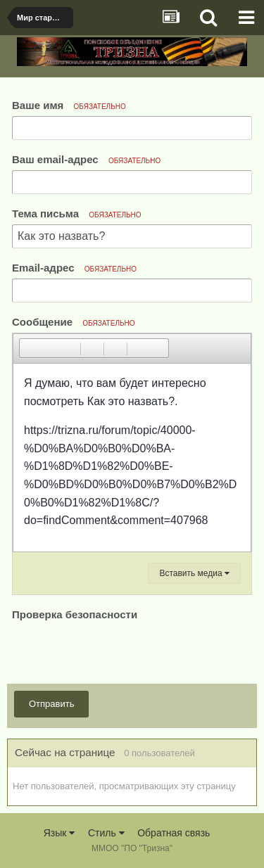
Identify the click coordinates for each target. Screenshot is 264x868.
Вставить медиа (194, 573)
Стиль (106, 833)
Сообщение (74, 322)
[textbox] (132, 458)
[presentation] (119, 651)
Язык (59, 833)
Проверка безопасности (75, 614)
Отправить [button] (51, 704)
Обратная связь (174, 833)
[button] (30, 348)
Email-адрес (74, 268)
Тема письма (77, 213)
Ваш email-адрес (86, 159)
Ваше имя (69, 105)
